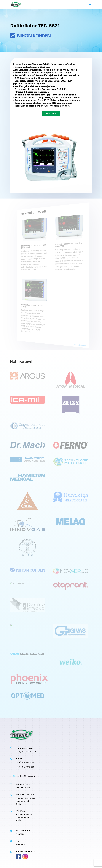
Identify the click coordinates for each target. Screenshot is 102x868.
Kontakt (51, 114)
